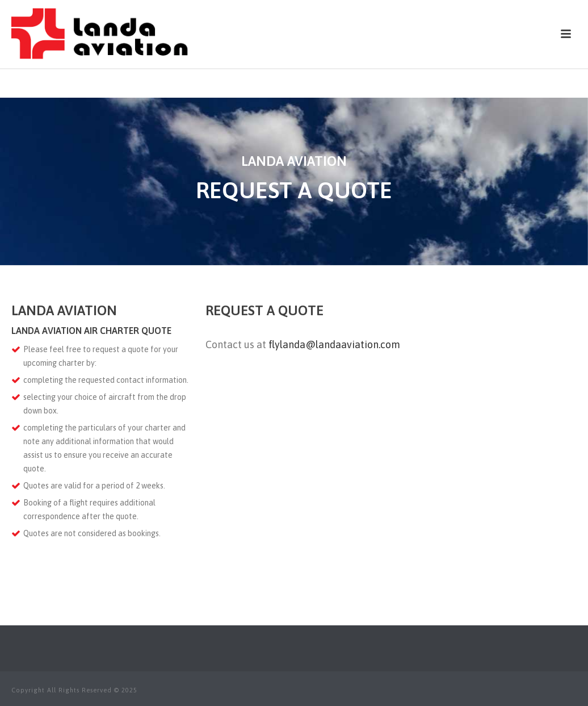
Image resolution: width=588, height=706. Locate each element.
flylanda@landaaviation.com (334, 344)
